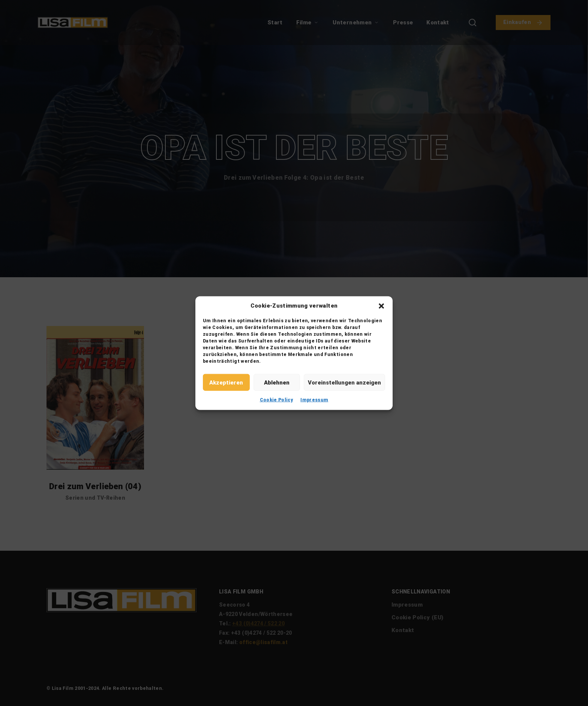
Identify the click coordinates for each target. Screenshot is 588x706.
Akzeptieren (226, 382)
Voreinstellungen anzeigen (344, 382)
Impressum (314, 400)
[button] (381, 306)
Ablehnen (277, 382)
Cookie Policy (277, 400)
